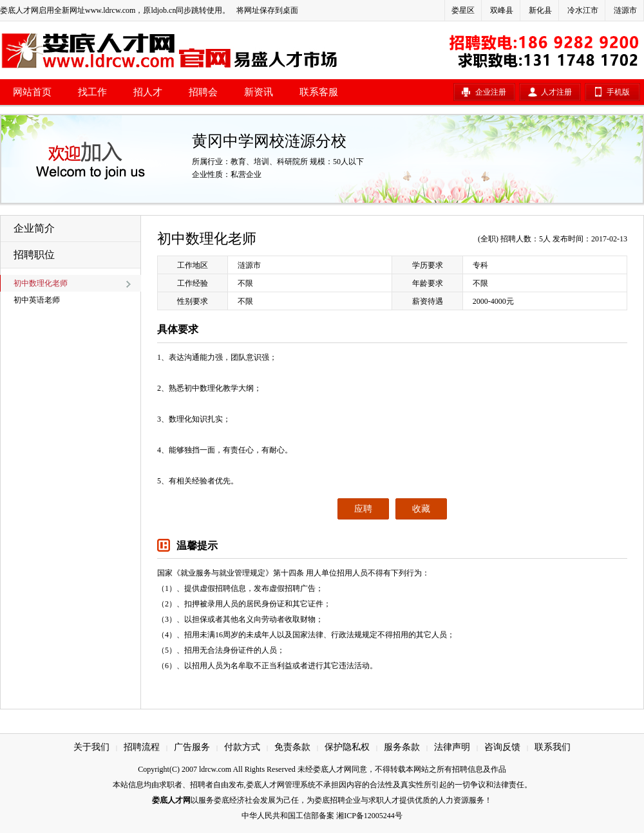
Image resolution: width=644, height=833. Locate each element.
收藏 (421, 509)
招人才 (148, 92)
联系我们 (553, 747)
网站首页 (32, 92)
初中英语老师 (37, 300)
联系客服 (319, 92)
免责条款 (292, 747)
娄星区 (463, 10)
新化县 (540, 10)
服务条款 (402, 747)
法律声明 (452, 747)
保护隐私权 (347, 747)
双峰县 (502, 10)
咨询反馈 (502, 747)
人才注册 (556, 92)
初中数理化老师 (41, 283)
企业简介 (34, 228)
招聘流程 (142, 747)
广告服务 (192, 747)
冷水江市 (583, 10)
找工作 (92, 92)
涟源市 (625, 10)
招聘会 (203, 92)
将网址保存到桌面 (267, 10)
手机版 (618, 92)
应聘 (363, 509)
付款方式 (242, 747)
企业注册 (491, 92)
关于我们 (91, 747)
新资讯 (259, 92)
